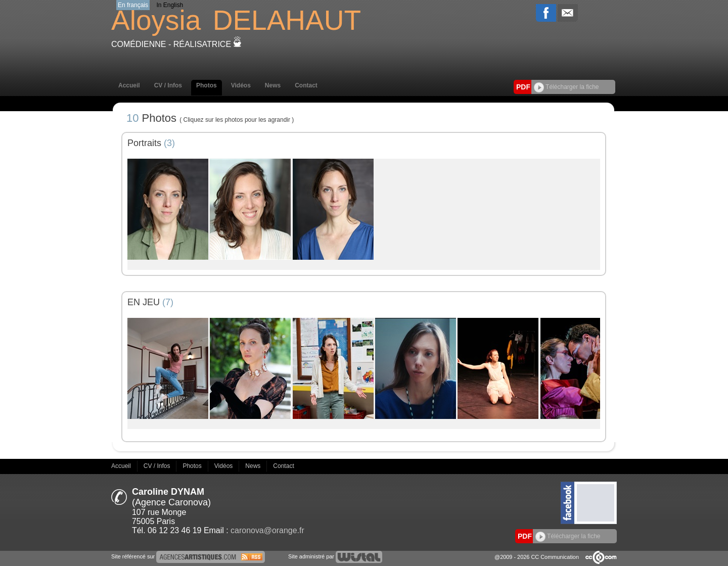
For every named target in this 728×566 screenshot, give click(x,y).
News (273, 85)
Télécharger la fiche (566, 87)
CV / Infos (168, 85)
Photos (207, 85)
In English (170, 5)
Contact (306, 85)
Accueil (129, 85)
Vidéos (241, 85)
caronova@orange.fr (267, 530)
